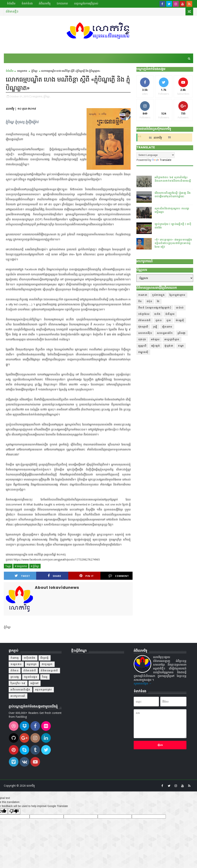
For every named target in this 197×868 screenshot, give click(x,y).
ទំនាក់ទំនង (27, 3)
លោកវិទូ (158, 137)
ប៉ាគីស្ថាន (170, 314)
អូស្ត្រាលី (142, 346)
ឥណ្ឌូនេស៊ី (143, 352)
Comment (119, 576)
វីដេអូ (45, 677)
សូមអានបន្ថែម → (143, 683)
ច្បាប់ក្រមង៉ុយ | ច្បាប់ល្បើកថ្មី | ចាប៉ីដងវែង (173, 226)
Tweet (22, 576)
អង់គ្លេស (155, 339)
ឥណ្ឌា (181, 346)
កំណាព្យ (15, 658)
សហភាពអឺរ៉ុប (145, 333)
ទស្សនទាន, (38, 96)
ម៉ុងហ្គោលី (143, 327)
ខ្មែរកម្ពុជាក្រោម (177, 295)
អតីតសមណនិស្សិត (20, 690)
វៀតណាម (167, 327)
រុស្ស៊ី (155, 327)
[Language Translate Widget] (156, 155)
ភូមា (169, 320)
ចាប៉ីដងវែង (30, 658)
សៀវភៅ (35, 683)
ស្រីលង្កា (182, 333)
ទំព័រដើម (11, 3)
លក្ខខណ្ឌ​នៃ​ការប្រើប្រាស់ (86, 3)
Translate (162, 160)
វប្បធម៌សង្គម (31, 677)
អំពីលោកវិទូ (45, 3)
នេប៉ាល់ (180, 308)
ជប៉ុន (150, 301)
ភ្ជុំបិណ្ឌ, (47, 96)
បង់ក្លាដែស (144, 314)
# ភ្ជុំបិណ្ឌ (35, 566)
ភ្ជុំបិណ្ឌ (34, 71)
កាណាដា (143, 295)
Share (54, 576)
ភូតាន (159, 320)
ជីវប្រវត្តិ (45, 658)
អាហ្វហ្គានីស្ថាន (172, 339)
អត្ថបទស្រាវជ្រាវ (44, 690)
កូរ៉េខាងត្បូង (158, 295)
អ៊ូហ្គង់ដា (169, 346)
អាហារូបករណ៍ (18, 696)
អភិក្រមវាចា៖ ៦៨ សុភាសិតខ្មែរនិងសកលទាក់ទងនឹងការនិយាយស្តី (173, 179)
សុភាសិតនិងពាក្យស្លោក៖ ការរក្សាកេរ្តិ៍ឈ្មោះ (172, 210)
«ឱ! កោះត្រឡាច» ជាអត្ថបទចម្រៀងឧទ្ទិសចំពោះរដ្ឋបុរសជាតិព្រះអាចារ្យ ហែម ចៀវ (173, 243)
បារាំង (157, 314)
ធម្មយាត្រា (32, 664)
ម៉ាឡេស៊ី (180, 320)
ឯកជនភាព (62, 3)
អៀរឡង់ (156, 346)
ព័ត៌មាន (15, 670)
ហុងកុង (142, 339)
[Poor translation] (14, 811)
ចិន (140, 301)
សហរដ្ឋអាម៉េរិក (165, 333)
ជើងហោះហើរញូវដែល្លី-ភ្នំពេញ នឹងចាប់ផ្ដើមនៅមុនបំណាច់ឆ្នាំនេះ (173, 195)
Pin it (87, 576)
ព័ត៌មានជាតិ (145, 320)
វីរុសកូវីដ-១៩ (18, 683)
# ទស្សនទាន (21, 566)
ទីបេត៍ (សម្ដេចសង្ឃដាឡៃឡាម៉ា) (155, 308)
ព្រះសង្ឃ (15, 677)
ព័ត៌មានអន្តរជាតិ (49, 670)
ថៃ (158, 301)
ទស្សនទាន (22, 71)
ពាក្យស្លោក (47, 664)
